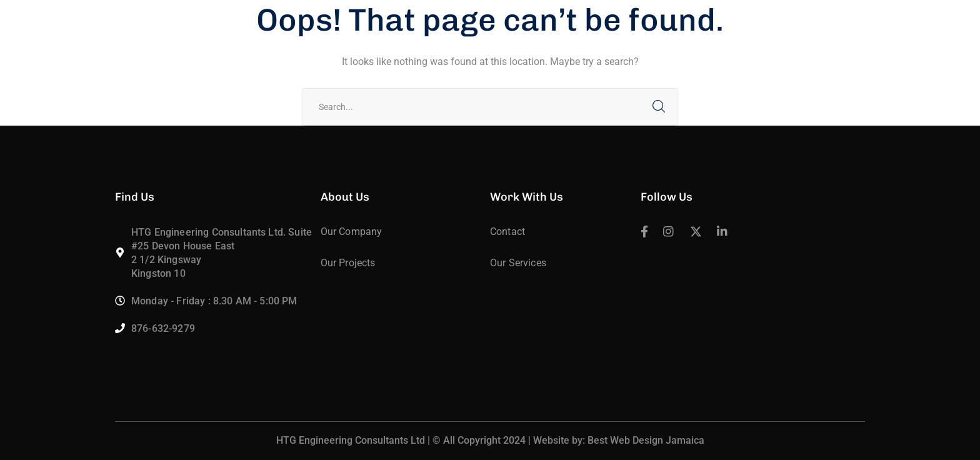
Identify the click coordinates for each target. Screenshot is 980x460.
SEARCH (659, 107)
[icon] (644, 232)
